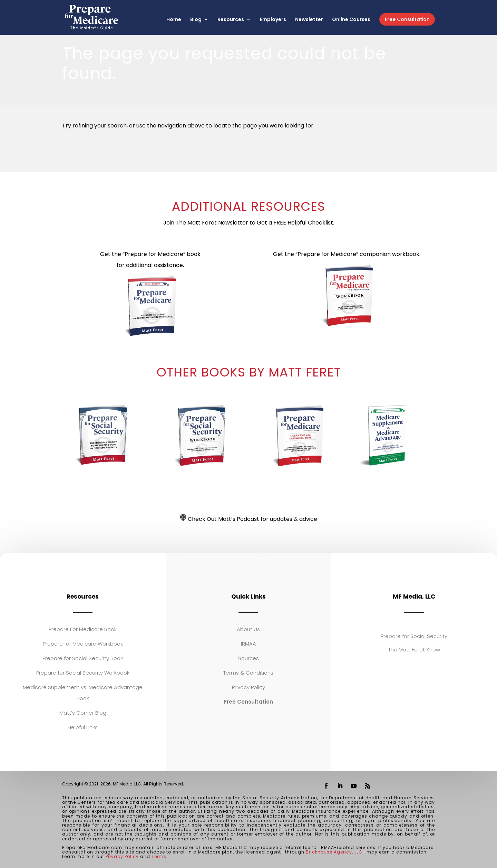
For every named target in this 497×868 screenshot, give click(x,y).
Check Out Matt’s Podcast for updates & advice (249, 519)
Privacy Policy (248, 687)
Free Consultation (407, 19)
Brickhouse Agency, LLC (334, 852)
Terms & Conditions (248, 673)
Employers (273, 20)
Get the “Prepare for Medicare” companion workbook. (347, 254)
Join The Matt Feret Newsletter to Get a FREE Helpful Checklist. (249, 223)
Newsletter (309, 20)
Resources (231, 20)
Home (174, 20)
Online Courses (351, 20)
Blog (196, 20)
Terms (159, 856)
